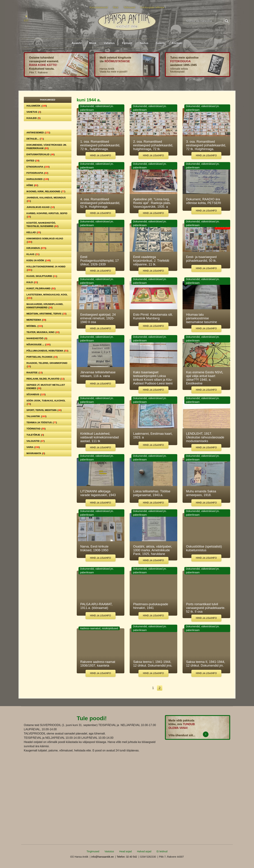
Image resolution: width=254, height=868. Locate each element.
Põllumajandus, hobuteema (47, 351)
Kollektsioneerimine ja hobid (46, 268)
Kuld (32, 282)
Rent (116, 7)
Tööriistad (36, 429)
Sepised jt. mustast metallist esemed (46, 387)
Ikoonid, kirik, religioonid (46, 191)
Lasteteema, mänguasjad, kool (47, 296)
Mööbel (35, 326)
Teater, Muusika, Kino (43, 332)
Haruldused (38, 179)
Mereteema (36, 320)
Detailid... (35, 139)
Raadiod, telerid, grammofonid (47, 365)
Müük (93, 43)
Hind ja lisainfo (100, 155)
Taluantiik (36, 416)
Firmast (127, 43)
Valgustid (36, 441)
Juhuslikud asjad (41, 207)
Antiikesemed (38, 133)
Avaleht (77, 43)
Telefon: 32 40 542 (127, 857)
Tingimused (93, 851)
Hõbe (32, 185)
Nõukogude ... (38, 345)
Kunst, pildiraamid (41, 288)
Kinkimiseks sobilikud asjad (45, 240)
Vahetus (109, 43)
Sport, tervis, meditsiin (44, 410)
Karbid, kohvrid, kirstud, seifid (47, 215)
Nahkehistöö (37, 338)
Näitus (144, 43)
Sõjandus (36, 394)
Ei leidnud (162, 851)
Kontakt (177, 43)
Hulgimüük (37, 106)
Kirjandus (36, 248)
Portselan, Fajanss (42, 357)
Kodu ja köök (39, 260)
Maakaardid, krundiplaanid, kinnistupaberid (45, 306)
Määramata (36, 453)
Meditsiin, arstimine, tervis (46, 314)
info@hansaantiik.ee (103, 857)
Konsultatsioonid (99, 7)
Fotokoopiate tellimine (152, 7)
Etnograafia (38, 167)
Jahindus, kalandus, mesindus (46, 199)
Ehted (33, 161)
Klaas (33, 254)
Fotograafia (37, 173)
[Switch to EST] (26, 19)
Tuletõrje (35, 435)
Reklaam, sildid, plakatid (46, 379)
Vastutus (109, 851)
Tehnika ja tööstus (42, 422)
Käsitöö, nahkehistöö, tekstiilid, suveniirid (42, 224)
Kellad (34, 232)
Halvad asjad (144, 851)
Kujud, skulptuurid (42, 276)
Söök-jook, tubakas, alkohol (46, 402)
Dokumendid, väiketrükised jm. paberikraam (47, 147)
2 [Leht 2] (160, 688)
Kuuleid (33, 118)
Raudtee (35, 373)
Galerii (160, 43)
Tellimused (129, 7)
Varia (33, 447)
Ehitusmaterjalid (40, 154)
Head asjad (126, 851)
